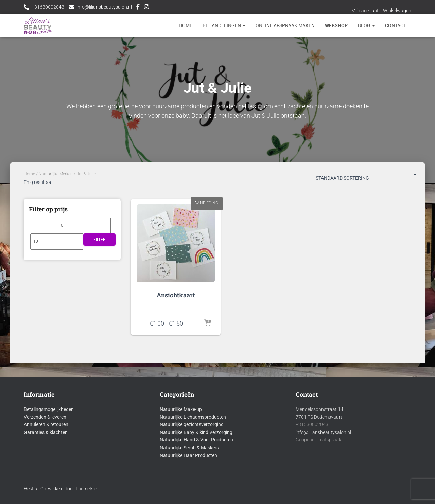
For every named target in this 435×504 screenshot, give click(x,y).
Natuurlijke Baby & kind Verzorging (196, 432)
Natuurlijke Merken (56, 174)
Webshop (336, 25)
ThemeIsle (86, 489)
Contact (396, 25)
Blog (366, 25)
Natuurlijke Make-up (181, 409)
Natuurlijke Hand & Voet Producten (196, 440)
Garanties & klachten (46, 432)
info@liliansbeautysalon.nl (104, 7)
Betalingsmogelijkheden (49, 409)
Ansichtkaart (176, 295)
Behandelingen (224, 25)
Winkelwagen (397, 11)
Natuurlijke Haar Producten (188, 455)
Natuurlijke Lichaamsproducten (193, 417)
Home (186, 25)
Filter (99, 240)
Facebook (138, 8)
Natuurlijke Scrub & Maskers (189, 448)
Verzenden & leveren (45, 417)
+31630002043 (48, 7)
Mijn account (365, 11)
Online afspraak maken (285, 25)
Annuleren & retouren (46, 424)
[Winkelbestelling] (363, 179)
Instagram (146, 8)
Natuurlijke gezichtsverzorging (192, 424)
